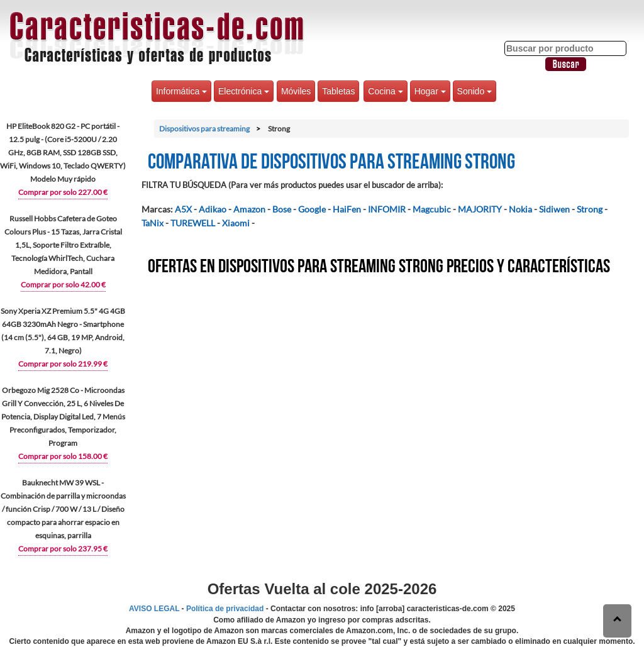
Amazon (249, 209)
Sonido (475, 91)
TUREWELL (193, 223)
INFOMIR (387, 209)
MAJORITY (480, 209)
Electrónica (244, 91)
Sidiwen (554, 209)
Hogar (430, 91)
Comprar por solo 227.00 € (63, 192)
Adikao (213, 209)
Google (312, 209)
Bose (282, 209)
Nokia (520, 209)
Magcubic (432, 209)
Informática (181, 91)
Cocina (385, 91)
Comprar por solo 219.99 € (63, 364)
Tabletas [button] (338, 91)
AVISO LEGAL (154, 609)
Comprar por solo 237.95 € (63, 549)
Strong (590, 209)
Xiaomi (236, 223)
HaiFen (347, 209)
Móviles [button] (296, 91)
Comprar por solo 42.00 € (63, 285)
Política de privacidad (225, 609)
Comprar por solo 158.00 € (63, 456)
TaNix (153, 223)
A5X (183, 209)
